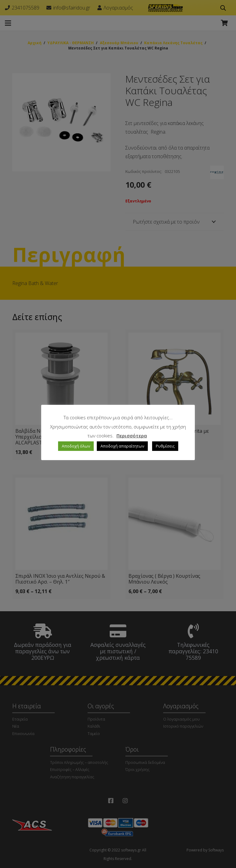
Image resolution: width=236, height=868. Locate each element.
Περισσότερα (132, 436)
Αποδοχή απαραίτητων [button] (122, 446)
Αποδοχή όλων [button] (76, 446)
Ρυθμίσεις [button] (165, 446)
